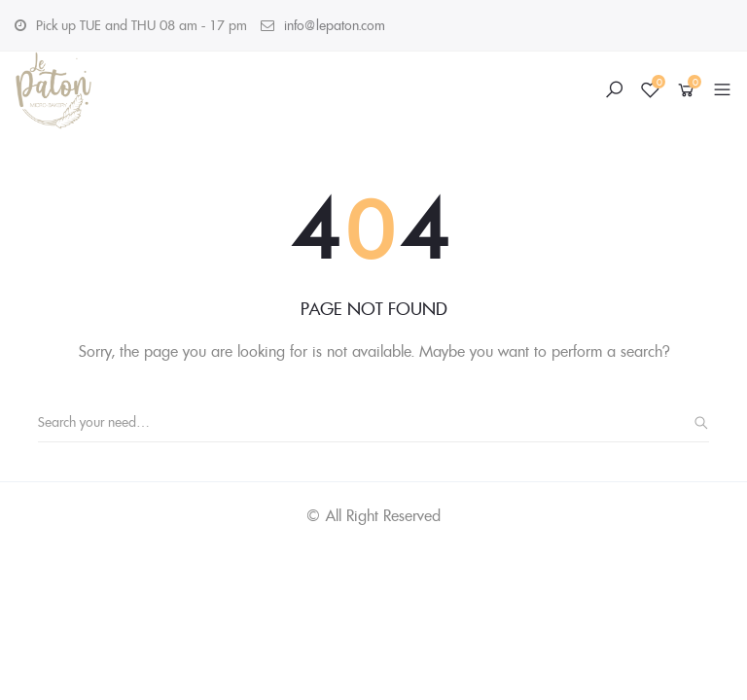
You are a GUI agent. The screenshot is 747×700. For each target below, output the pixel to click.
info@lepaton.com (335, 25)
